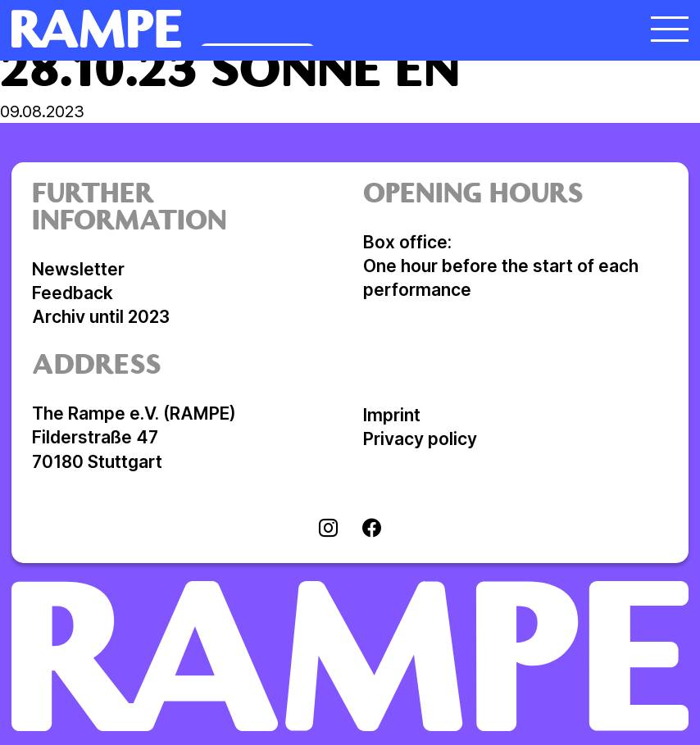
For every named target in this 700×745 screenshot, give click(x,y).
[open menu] (670, 29)
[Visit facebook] (372, 529)
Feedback (73, 293)
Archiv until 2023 (101, 317)
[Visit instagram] (328, 529)
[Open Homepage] (266, 29)
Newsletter (78, 269)
